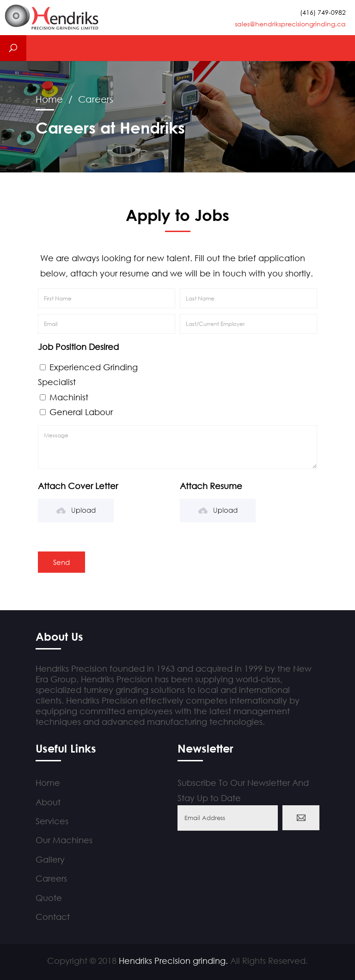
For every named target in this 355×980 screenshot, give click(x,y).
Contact (53, 917)
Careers (51, 878)
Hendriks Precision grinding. (173, 961)
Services (52, 821)
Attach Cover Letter (78, 486)
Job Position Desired (78, 347)
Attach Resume (211, 486)
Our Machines (64, 840)
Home (49, 99)
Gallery (50, 859)
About (48, 802)
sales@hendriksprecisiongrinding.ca (290, 24)
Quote (49, 898)
